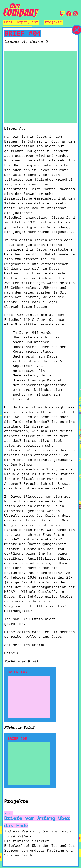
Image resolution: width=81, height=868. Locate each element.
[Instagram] (75, 14)
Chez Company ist (21, 22)
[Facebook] (69, 14)
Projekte (53, 22)
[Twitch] (62, 14)
